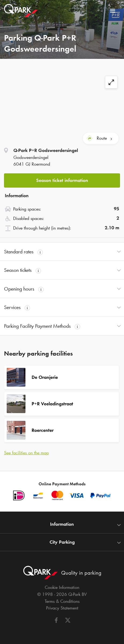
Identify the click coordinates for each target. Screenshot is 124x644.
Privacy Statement (62, 608)
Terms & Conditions (62, 601)
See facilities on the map (26, 453)
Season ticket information (62, 180)
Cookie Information (62, 587)
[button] (62, 179)
